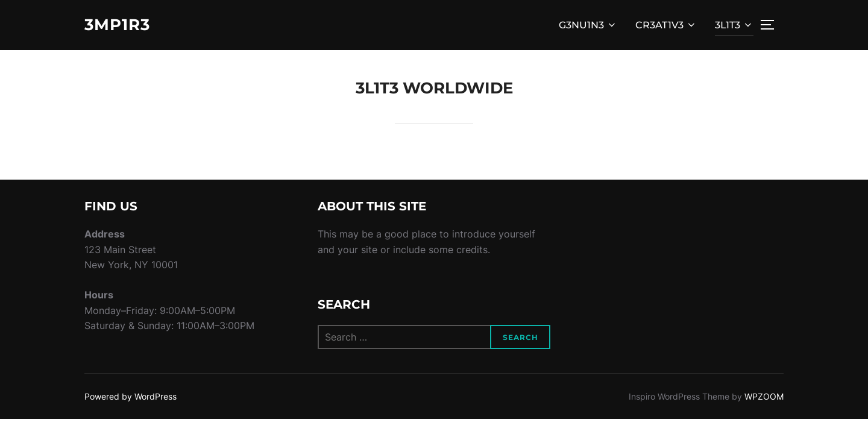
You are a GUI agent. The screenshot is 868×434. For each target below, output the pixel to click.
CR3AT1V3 (666, 25)
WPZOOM (764, 396)
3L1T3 (734, 25)
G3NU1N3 (588, 25)
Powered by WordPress (131, 396)
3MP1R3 (117, 25)
